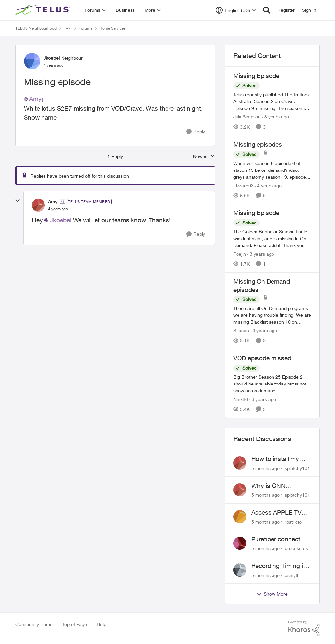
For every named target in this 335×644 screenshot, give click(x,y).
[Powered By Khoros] (304, 628)
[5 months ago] (265, 468)
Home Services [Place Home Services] (113, 28)
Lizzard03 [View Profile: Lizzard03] (243, 185)
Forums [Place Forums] (86, 28)
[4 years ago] (268, 185)
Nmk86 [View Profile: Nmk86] (241, 399)
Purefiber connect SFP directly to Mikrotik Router (276, 539)
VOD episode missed (262, 358)
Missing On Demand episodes (262, 286)
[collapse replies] (18, 201)
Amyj (36, 99)
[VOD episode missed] (272, 384)
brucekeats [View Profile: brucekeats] (296, 548)
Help (102, 624)
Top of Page (75, 624)
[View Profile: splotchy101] (240, 463)
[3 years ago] (275, 117)
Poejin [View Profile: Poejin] (240, 254)
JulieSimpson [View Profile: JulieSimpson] (247, 117)
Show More (272, 594)
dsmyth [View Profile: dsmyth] (292, 575)
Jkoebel (61, 220)
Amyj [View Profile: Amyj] (53, 201)
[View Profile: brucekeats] (240, 543)
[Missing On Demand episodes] (272, 315)
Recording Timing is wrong (279, 566)
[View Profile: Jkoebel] (32, 61)
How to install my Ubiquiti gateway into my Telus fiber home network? (280, 459)
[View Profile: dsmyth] (240, 570)
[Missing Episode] (272, 101)
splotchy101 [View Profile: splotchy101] (297, 468)
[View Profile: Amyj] (38, 205)
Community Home (34, 624)
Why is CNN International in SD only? (277, 486)
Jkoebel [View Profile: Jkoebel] (52, 58)
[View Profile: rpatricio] (240, 517)
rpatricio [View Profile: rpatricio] (293, 521)
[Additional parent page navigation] (68, 28)
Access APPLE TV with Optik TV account (276, 513)
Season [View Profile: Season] (241, 330)
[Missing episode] (58, 209)
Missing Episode (256, 76)
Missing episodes (258, 144)
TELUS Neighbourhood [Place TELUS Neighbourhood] (36, 28)
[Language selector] (236, 10)
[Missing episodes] (272, 170)
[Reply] (196, 132)
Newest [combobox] (204, 157)
